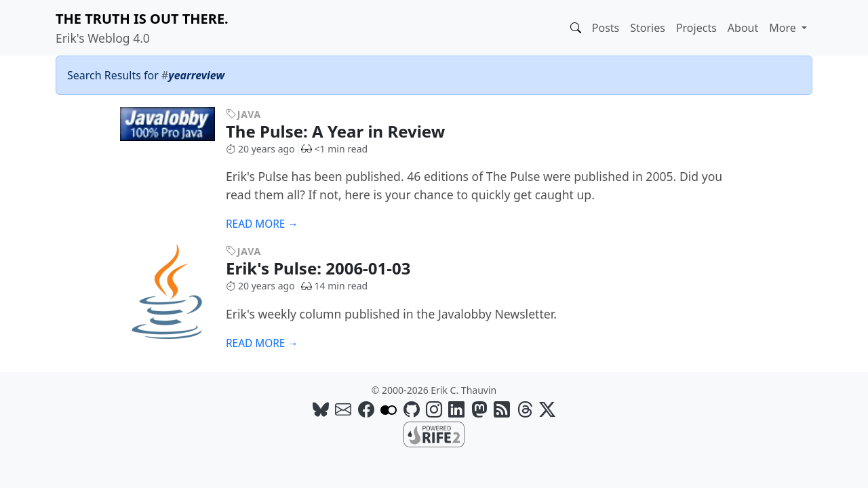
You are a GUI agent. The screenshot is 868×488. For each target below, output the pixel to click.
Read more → (262, 224)
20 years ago (260, 149)
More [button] (784, 28)
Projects (696, 28)
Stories (648, 28)
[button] (576, 28)
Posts (606, 28)
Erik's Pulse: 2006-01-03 (329, 268)
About (743, 28)
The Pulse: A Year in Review (346, 131)
